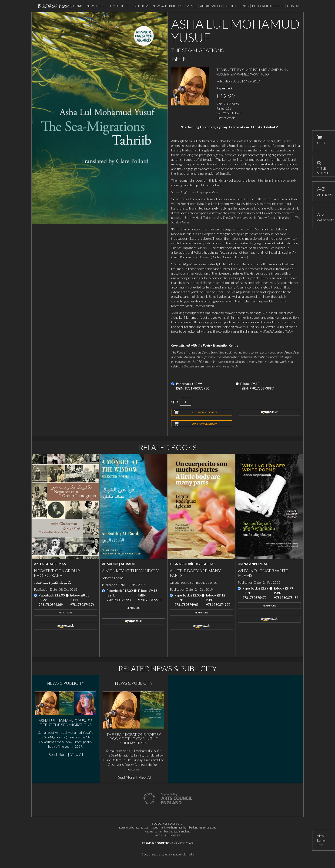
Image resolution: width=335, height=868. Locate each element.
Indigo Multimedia (183, 854)
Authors (142, 6)
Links (244, 6)
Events (191, 6)
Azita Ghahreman (50, 564)
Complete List (119, 6)
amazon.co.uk (270, 412)
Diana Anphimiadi (254, 564)
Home (78, 6)
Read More (65, 613)
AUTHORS (324, 192)
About (231, 6)
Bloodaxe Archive (268, 6)
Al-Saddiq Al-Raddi (119, 564)
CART (321, 140)
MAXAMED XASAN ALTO (251, 74)
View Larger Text (322, 840)
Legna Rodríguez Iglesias (193, 564)
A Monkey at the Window (130, 571)
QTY (175, 402)
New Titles (95, 6)
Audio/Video (211, 6)
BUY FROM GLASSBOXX (204, 424)
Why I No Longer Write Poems (263, 573)
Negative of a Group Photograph (57, 573)
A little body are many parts (195, 573)
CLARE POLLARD (255, 70)
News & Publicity (167, 6)
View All (77, 754)
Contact (294, 6)
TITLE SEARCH (323, 166)
